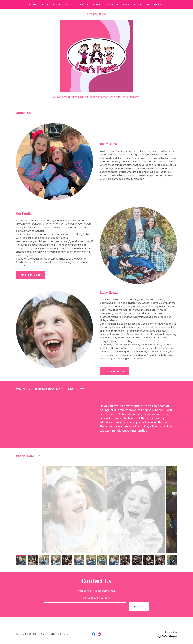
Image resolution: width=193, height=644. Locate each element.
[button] (159, 5)
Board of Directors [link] (136, 5)
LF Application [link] (50, 5)
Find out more (31, 275)
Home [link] (33, 5)
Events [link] (97, 5)
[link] (94, 634)
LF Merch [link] (112, 5)
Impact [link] (69, 5)
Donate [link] (83, 5)
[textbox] (85, 607)
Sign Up (139, 607)
